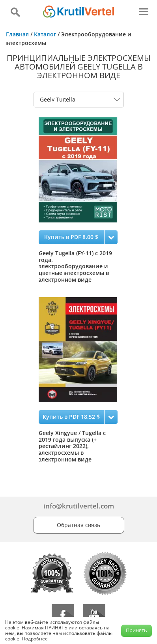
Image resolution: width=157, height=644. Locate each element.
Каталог (45, 34)
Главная (17, 34)
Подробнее (35, 639)
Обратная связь (78, 525)
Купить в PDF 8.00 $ (71, 237)
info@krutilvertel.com (79, 506)
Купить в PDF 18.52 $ (71, 417)
